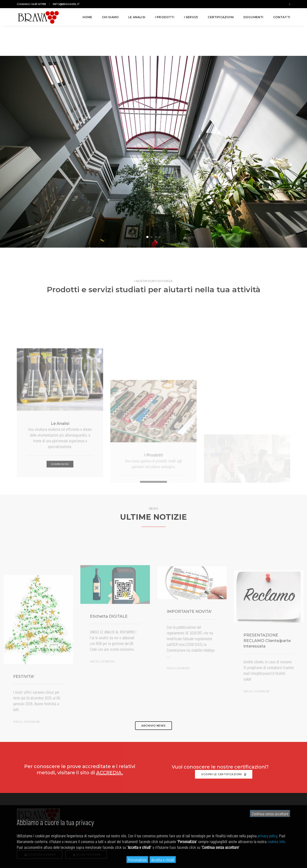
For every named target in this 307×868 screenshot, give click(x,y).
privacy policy (267, 836)
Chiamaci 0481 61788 (31, 4)
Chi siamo (110, 17)
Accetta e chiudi (163, 860)
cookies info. (277, 841)
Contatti (282, 17)
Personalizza (137, 860)
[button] (147, 207)
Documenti (254, 17)
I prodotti (165, 17)
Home (87, 17)
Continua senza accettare (270, 814)
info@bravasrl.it (66, 4)
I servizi (191, 17)
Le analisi (137, 17)
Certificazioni (221, 17)
